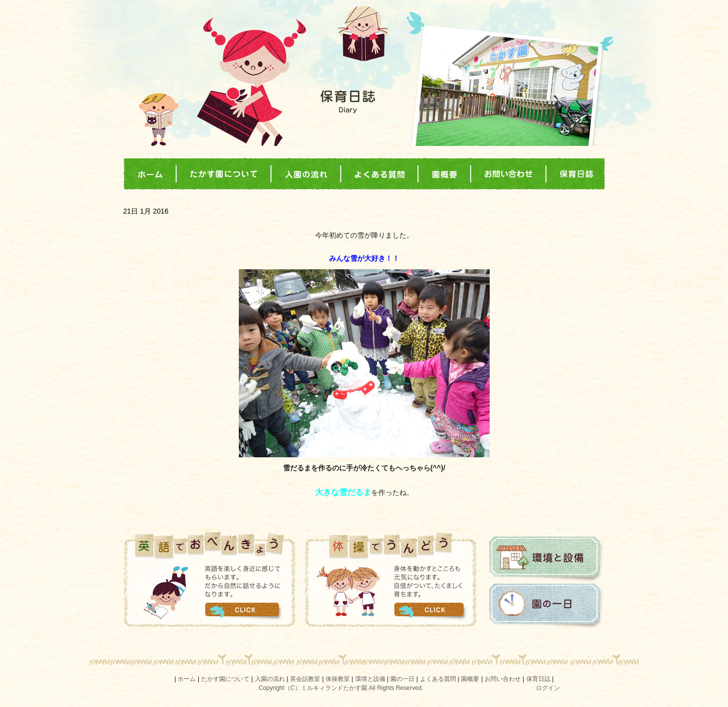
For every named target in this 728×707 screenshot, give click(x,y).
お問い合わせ (503, 679)
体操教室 (338, 679)
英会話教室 (305, 679)
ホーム (187, 679)
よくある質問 (438, 679)
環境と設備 (547, 559)
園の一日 (547, 606)
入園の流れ (270, 679)
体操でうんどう (391, 579)
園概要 (470, 679)
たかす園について (225, 679)
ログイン (548, 688)
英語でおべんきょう (209, 579)
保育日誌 (538, 679)
